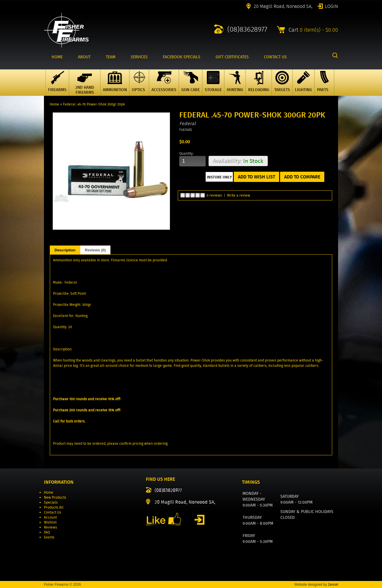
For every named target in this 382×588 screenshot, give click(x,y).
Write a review (239, 195)
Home (54, 104)
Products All (54, 507)
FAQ (47, 532)
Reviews (51, 527)
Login (331, 6)
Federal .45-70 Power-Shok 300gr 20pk (94, 104)
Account (50, 517)
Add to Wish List (256, 177)
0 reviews (214, 195)
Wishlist (50, 522)
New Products (55, 497)
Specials (51, 502)
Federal (187, 123)
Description (65, 250)
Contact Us (53, 512)
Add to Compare (302, 177)
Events (49, 537)
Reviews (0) (95, 250)
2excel (333, 584)
